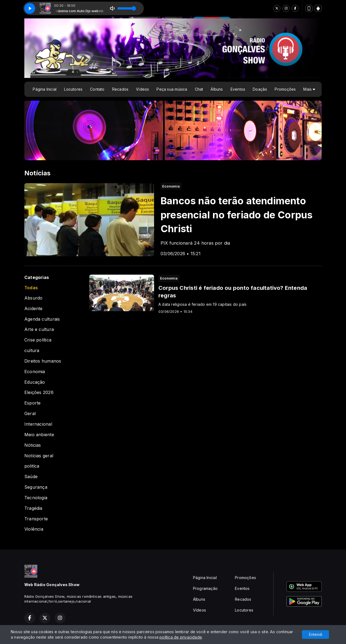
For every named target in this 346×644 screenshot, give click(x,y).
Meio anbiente (39, 435)
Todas (31, 288)
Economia (35, 372)
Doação (260, 89)
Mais (309, 89)
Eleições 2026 (39, 392)
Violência (34, 529)
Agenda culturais (42, 319)
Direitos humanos (43, 361)
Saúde (31, 477)
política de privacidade (181, 637)
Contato (97, 89)
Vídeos (142, 89)
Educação (35, 382)
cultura (32, 351)
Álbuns (217, 89)
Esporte (32, 403)
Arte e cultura (39, 329)
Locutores (73, 89)
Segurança (36, 487)
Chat (199, 89)
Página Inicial (45, 89)
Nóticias (33, 445)
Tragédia (33, 508)
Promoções (285, 89)
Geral (30, 414)
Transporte (36, 519)
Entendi (316, 634)
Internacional (38, 424)
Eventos (238, 89)
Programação (205, 588)
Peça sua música (172, 89)
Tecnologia (36, 498)
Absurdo (33, 298)
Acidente (34, 309)
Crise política (38, 340)
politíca (32, 466)
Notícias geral (39, 456)
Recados (120, 89)
